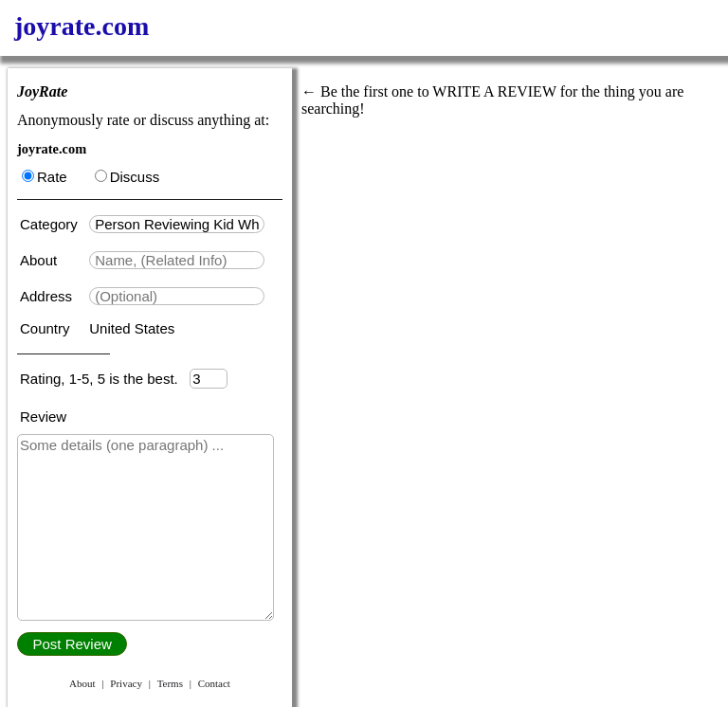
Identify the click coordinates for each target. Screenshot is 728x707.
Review (43, 417)
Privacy (126, 683)
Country (47, 328)
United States (132, 328)
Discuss (127, 177)
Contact (214, 683)
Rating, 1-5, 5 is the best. (105, 379)
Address (48, 296)
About (40, 260)
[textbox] (177, 224)
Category (53, 224)
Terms (170, 683)
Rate (45, 177)
